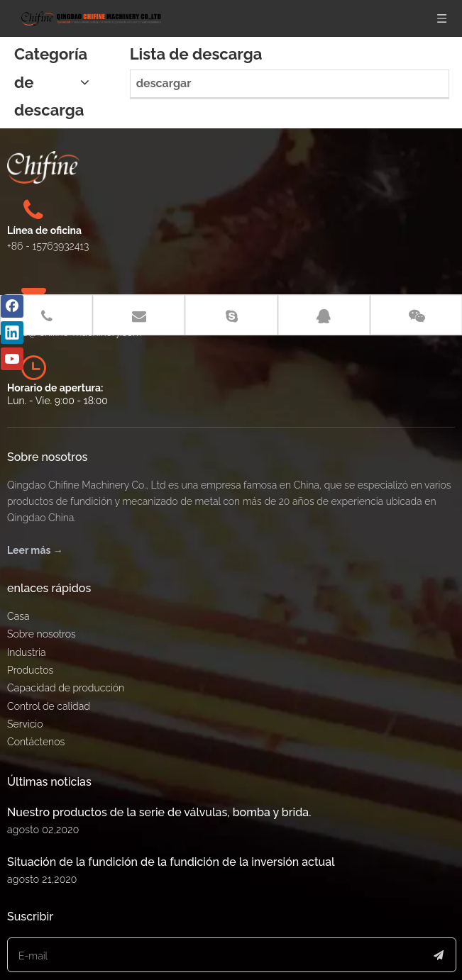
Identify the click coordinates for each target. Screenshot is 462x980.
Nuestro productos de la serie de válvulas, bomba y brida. (159, 775)
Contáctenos (36, 705)
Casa (18, 579)
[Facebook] (12, 306)
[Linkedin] (12, 333)
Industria (27, 616)
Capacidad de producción (66, 651)
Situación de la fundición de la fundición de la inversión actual (171, 825)
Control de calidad (49, 669)
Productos (30, 633)
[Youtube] (12, 359)
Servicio (25, 687)
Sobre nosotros (42, 597)
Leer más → (35, 513)
